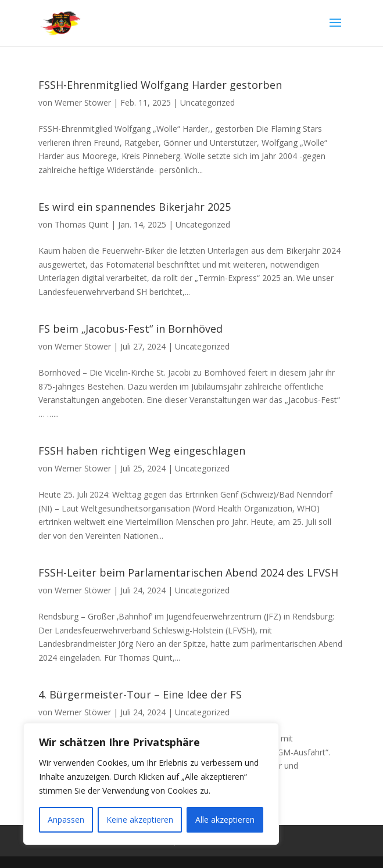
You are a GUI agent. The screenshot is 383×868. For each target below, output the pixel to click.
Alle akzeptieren (225, 820)
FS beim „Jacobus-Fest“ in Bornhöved (130, 329)
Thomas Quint (82, 224)
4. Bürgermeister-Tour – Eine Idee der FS (140, 694)
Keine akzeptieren (140, 820)
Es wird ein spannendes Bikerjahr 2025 (135, 207)
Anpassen (66, 820)
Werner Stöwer (83, 102)
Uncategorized (207, 102)
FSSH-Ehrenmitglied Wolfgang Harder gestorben (160, 85)
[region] (151, 784)
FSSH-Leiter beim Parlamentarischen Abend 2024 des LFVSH (188, 572)
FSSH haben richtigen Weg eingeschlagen (142, 451)
